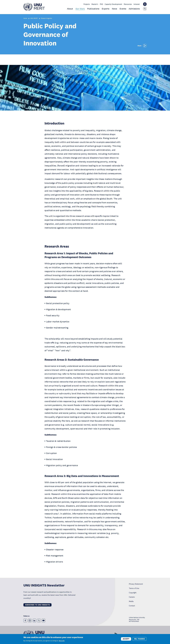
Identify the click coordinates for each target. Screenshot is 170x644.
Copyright (133, 593)
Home (25, 18)
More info (62, 641)
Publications (93, 9)
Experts (106, 9)
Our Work (80, 9)
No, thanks (139, 639)
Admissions (134, 9)
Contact (132, 606)
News (114, 9)
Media (131, 601)
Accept (126, 639)
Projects (87, 4)
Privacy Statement (136, 584)
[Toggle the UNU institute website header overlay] (145, 4)
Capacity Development (113, 4)
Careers (132, 597)
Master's (95, 4)
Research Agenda (46, 18)
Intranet (137, 4)
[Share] (145, 46)
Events (123, 9)
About (70, 9)
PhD (101, 4)
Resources (128, 4)
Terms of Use (134, 588)
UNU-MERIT (34, 18)
